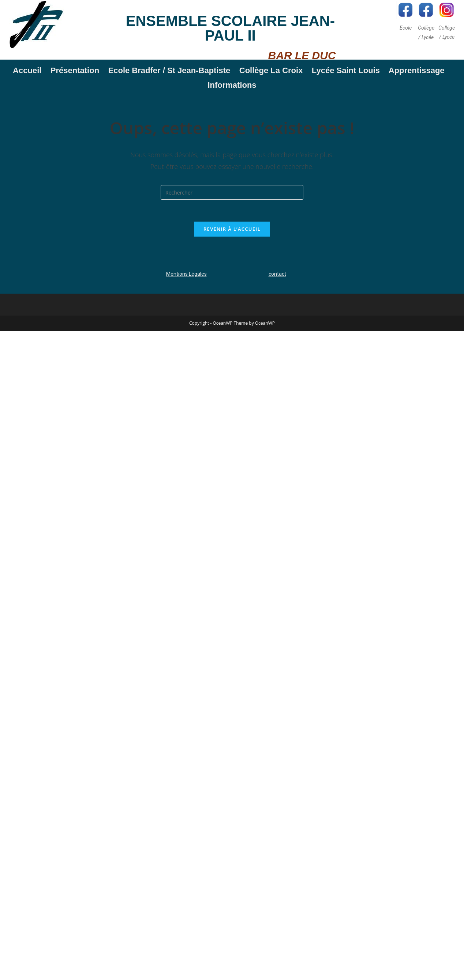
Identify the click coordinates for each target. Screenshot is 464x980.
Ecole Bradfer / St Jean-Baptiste (171, 70)
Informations (232, 85)
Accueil (27, 70)
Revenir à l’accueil (232, 229)
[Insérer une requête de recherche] (232, 192)
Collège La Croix (271, 70)
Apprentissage (419, 70)
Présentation (75, 70)
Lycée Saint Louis (346, 70)
